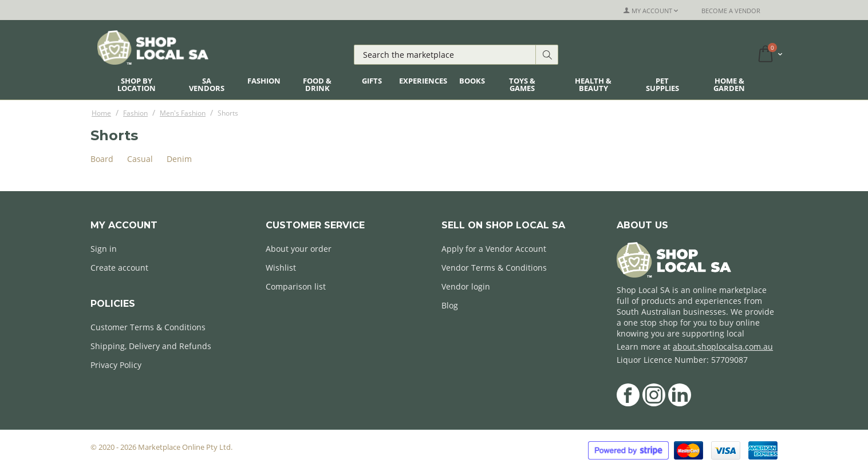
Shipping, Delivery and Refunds (151, 346)
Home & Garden (729, 84)
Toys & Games (522, 84)
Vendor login (466, 286)
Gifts (372, 81)
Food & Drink (317, 84)
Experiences (423, 81)
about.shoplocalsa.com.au (723, 347)
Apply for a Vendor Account (494, 249)
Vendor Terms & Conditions (494, 268)
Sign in (104, 249)
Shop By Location (137, 84)
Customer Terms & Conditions (148, 327)
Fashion (264, 81)
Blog (450, 305)
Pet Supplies (662, 84)
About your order (299, 249)
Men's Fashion (183, 113)
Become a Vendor (731, 11)
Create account (119, 268)
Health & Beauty (593, 84)
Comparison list (296, 286)
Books (472, 81)
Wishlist (281, 268)
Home (101, 113)
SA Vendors (207, 84)
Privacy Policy (116, 365)
